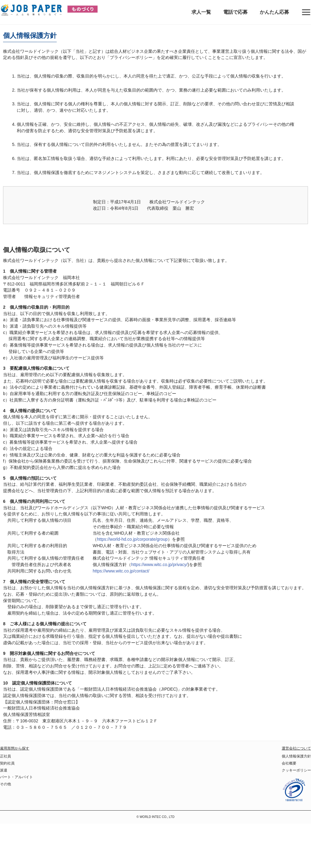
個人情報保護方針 (296, 756)
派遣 (4, 770)
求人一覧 (201, 12)
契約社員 (7, 763)
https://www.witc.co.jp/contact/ (121, 571)
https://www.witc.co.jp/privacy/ (159, 565)
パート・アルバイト (16, 777)
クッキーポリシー (296, 770)
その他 (5, 784)
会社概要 (289, 763)
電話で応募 (235, 12)
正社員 (5, 756)
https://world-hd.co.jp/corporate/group (132, 539)
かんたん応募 (274, 12)
